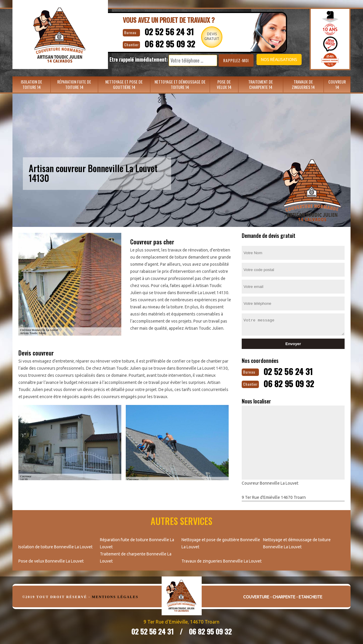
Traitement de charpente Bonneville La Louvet (136, 557)
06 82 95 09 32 (167, 43)
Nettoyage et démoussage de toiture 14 (180, 84)
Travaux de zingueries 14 (303, 84)
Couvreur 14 (337, 84)
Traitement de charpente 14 (261, 84)
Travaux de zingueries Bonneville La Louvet (222, 560)
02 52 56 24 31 (166, 31)
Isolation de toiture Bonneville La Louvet (55, 546)
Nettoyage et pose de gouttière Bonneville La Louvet (221, 543)
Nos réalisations (275, 60)
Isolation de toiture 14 (31, 84)
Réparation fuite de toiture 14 (74, 84)
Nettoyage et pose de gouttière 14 (124, 84)
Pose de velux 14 (224, 84)
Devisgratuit (211, 36)
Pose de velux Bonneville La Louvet (51, 560)
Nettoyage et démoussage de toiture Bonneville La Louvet (297, 543)
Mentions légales (115, 596)
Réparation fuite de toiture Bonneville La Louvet (137, 543)
